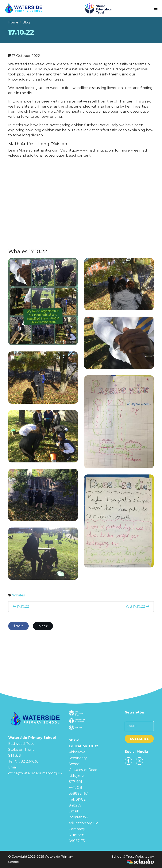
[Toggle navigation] (156, 8)
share (18, 626)
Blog (26, 22)
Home (13, 22)
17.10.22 (21, 606)
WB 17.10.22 (138, 606)
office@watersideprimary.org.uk (35, 773)
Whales (18, 595)
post (43, 626)
